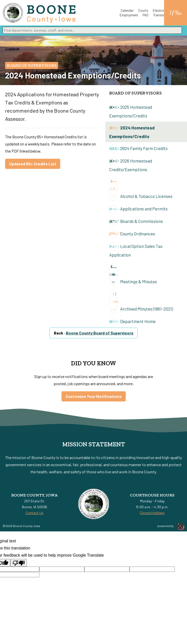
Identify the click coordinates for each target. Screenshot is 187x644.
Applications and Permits (138, 209)
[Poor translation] (19, 563)
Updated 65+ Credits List (33, 164)
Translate (160, 15)
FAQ (146, 15)
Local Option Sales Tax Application (136, 250)
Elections (160, 10)
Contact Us (34, 513)
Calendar (127, 10)
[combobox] (92, 30)
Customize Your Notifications (94, 396)
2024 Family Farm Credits (138, 149)
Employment (129, 15)
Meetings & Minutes (133, 274)
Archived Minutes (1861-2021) (141, 302)
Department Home (132, 322)
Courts (143, 10)
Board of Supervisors (32, 65)
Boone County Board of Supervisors (100, 333)
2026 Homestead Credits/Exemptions (131, 165)
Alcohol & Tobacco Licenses (141, 189)
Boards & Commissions (136, 222)
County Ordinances (132, 234)
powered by (171, 526)
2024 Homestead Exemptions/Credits (132, 131)
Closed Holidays (152, 513)
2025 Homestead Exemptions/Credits (131, 111)
